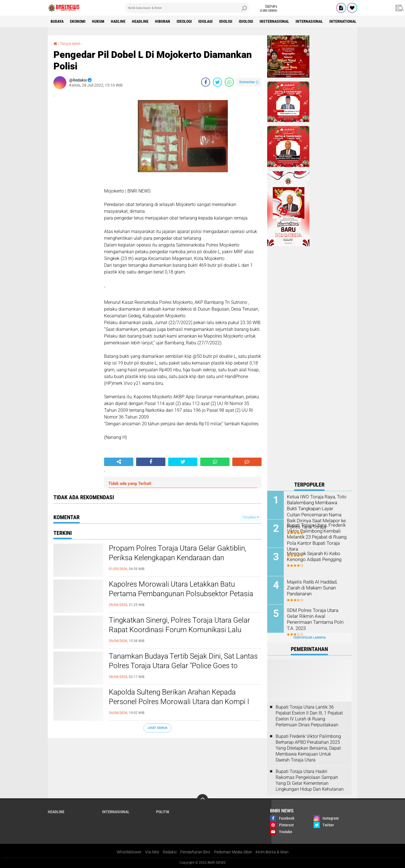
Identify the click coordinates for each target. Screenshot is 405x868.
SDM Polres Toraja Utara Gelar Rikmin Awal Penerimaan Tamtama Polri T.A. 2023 (317, 616)
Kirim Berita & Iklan (272, 852)
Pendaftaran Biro (195, 852)
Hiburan (163, 21)
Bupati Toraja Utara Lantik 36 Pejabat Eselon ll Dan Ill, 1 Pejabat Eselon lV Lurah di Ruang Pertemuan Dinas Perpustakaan (309, 716)
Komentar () (249, 82)
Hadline (118, 21)
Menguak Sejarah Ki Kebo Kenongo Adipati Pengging (313, 556)
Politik (163, 812)
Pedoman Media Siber (233, 852)
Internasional (309, 21)
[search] (187, 8)
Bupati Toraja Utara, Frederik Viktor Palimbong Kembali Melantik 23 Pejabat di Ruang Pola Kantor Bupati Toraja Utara (316, 537)
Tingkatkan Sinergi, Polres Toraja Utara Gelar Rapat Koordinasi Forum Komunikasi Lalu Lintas (179, 630)
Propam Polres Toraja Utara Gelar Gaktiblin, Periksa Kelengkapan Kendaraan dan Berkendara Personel (178, 558)
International (343, 21)
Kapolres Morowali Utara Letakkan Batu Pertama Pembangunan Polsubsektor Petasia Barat (181, 594)
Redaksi (170, 852)
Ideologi (184, 21)
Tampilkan (251, 517)
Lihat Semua (157, 728)
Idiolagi (205, 21)
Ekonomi (78, 21)
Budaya (57, 21)
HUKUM (98, 21)
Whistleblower (129, 852)
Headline (140, 21)
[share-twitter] (217, 82)
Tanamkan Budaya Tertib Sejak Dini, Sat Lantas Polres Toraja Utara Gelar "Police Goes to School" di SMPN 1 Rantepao (183, 666)
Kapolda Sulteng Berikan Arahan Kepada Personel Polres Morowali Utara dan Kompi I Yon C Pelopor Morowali (179, 702)
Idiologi (246, 21)
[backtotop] (202, 800)
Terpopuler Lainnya (309, 638)
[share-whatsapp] (229, 82)
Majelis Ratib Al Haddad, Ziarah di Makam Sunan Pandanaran (311, 588)
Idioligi (226, 21)
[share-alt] (119, 462)
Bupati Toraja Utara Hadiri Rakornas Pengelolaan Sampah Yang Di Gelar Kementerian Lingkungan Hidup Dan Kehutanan (310, 780)
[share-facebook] (206, 82)
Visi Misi (152, 852)
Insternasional (274, 21)
